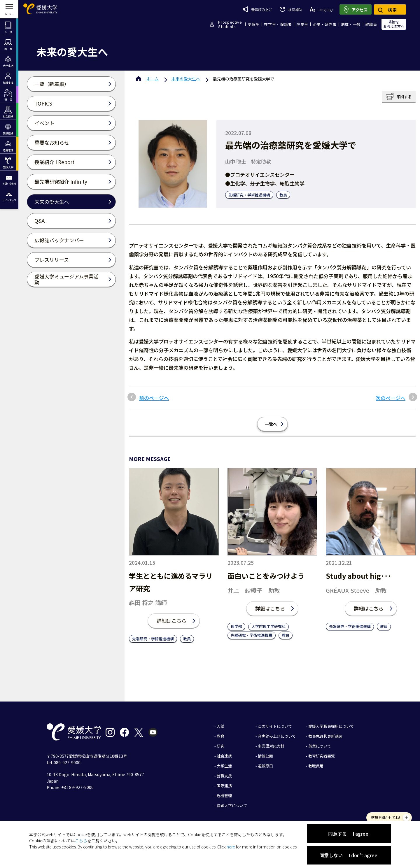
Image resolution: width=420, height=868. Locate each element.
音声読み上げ (257, 9)
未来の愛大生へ (186, 79)
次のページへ (391, 398)
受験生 (254, 24)
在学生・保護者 (278, 24)
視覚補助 (291, 9)
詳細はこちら (171, 621)
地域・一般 (351, 24)
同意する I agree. (349, 834)
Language (322, 9)
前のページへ (154, 398)
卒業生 (302, 24)
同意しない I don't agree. (349, 855)
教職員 (371, 24)
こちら (81, 841)
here (231, 847)
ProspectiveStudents (230, 24)
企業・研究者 (325, 24)
